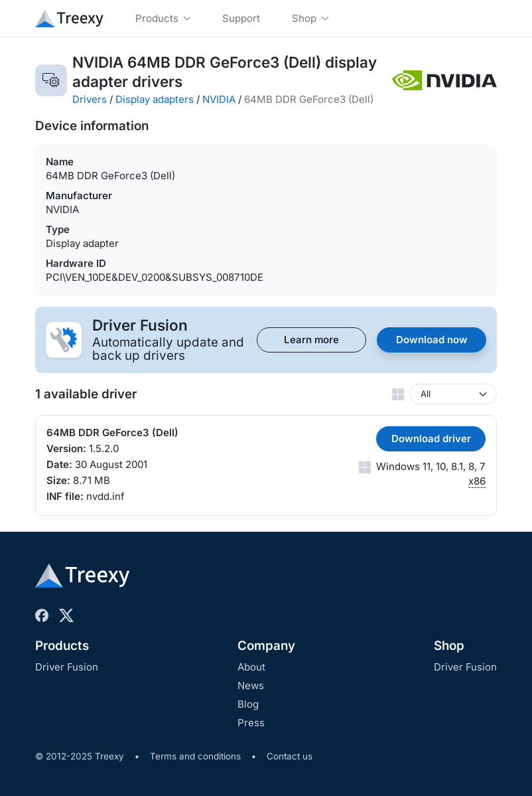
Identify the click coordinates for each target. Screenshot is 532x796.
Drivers (90, 99)
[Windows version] (453, 394)
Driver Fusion (67, 667)
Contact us (290, 756)
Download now (432, 340)
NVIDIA (219, 99)
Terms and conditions (195, 756)
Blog (248, 704)
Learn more (311, 340)
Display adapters (155, 99)
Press (251, 723)
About (251, 667)
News (251, 685)
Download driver (431, 438)
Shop (449, 646)
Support (241, 18)
